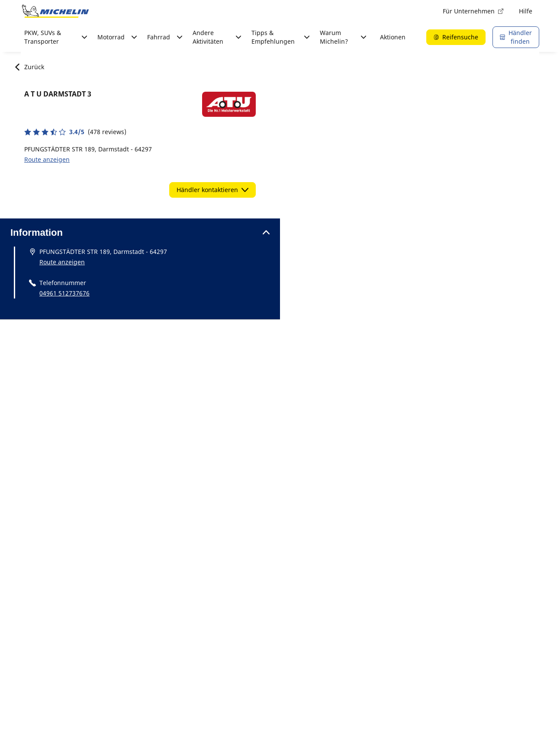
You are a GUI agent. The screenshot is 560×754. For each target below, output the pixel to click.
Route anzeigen (47, 159)
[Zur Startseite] (55, 11)
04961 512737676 (64, 293)
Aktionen (393, 37)
